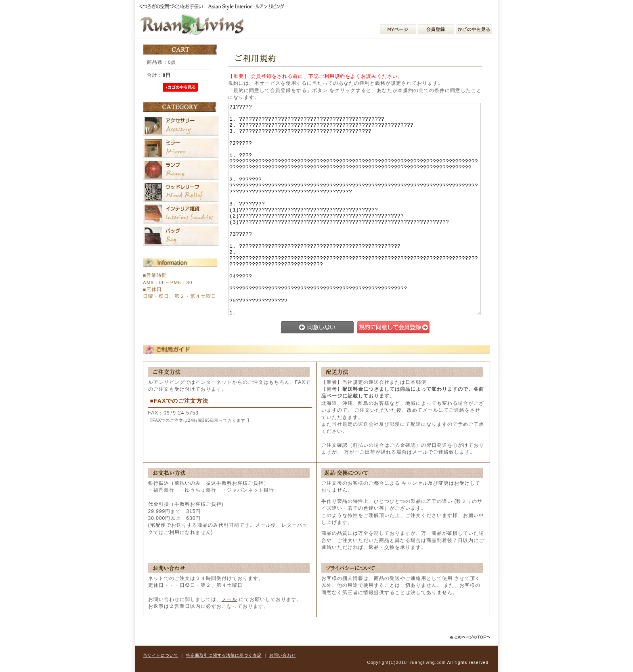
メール (230, 599)
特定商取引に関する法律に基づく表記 (224, 655)
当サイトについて (161, 655)
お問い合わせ (283, 655)
